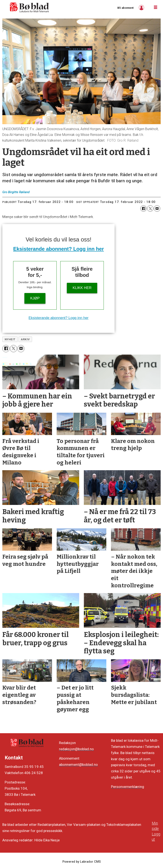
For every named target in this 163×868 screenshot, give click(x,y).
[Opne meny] (156, 7)
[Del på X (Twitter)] (150, 208)
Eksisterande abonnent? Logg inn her (58, 249)
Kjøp (35, 298)
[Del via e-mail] (157, 208)
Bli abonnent (125, 8)
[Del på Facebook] (143, 208)
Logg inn (142, 8)
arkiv (25, 339)
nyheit (10, 339)
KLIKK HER (82, 288)
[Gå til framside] (30, 7)
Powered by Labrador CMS (82, 862)
